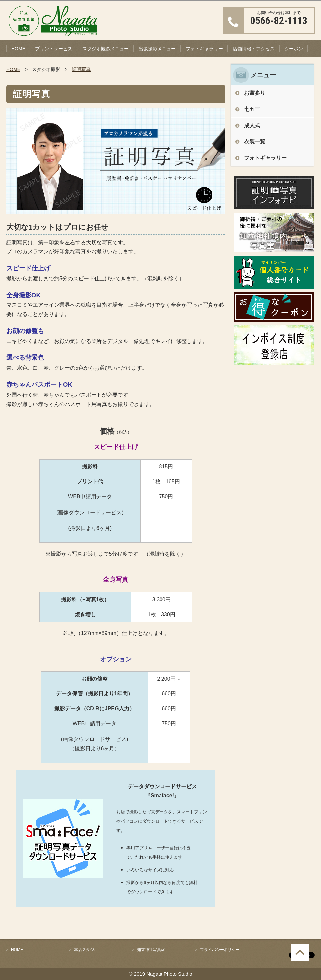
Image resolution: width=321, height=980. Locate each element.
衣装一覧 (255, 142)
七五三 (252, 109)
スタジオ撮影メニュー (105, 49)
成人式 (252, 125)
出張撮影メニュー (157, 49)
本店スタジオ (86, 950)
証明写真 (81, 69)
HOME (18, 49)
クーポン (294, 49)
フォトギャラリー (204, 49)
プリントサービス (54, 49)
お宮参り (255, 93)
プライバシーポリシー (220, 950)
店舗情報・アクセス (254, 49)
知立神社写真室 (151, 950)
